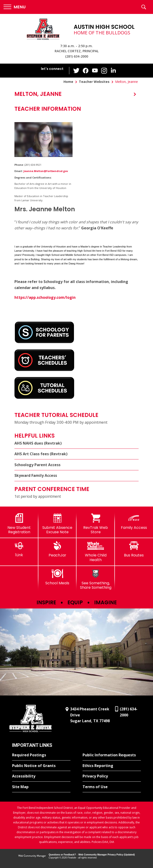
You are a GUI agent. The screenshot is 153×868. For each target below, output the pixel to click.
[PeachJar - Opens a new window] (58, 549)
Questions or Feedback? (62, 855)
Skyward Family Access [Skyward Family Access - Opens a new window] (36, 475)
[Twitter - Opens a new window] (76, 70)
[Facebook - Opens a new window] (86, 71)
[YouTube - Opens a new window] (95, 70)
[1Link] (19, 549)
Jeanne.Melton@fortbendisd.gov (46, 171)
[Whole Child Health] (96, 551)
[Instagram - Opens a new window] (104, 71)
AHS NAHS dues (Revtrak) (38, 443)
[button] (15, 7)
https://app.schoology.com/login (45, 297)
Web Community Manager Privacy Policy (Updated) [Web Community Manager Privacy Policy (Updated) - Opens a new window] (107, 855)
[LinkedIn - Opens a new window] (113, 70)
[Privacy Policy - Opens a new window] (112, 776)
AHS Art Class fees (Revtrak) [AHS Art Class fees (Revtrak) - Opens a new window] (41, 454)
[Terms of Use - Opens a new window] (112, 787)
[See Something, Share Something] (96, 579)
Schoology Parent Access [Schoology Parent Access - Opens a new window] (37, 465)
